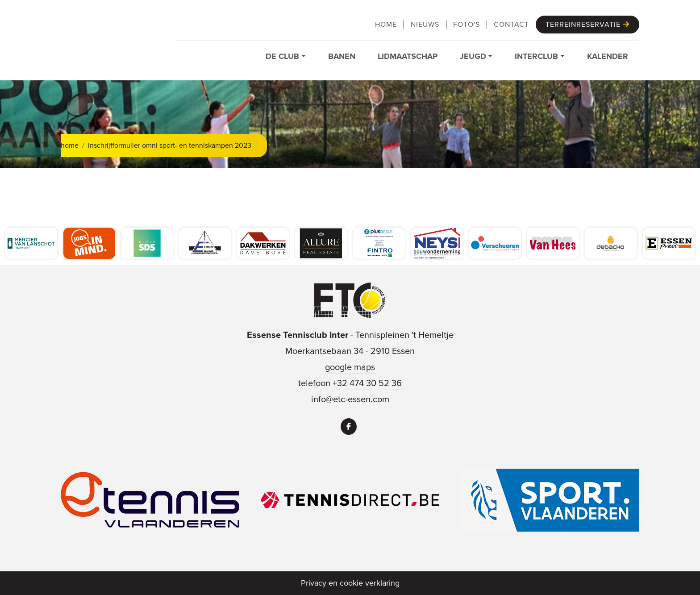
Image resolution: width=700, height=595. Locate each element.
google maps (350, 367)
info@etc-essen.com (350, 399)
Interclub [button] (536, 56)
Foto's (467, 25)
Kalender (608, 56)
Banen (342, 56)
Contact (511, 25)
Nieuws (425, 25)
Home (386, 25)
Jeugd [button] (473, 56)
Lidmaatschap (408, 56)
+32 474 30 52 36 (367, 383)
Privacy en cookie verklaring (350, 583)
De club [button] (282, 56)
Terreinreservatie (587, 24)
